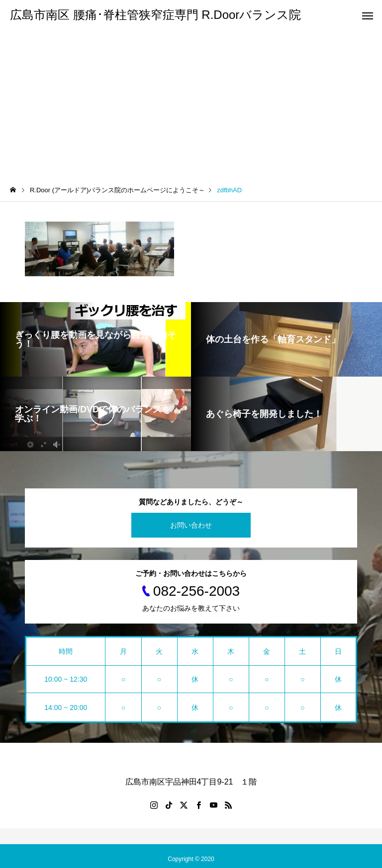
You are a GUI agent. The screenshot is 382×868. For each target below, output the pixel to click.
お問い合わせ (191, 525)
